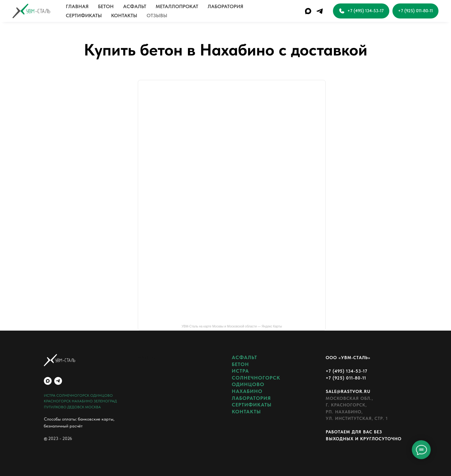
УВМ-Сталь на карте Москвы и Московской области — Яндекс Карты (232, 326)
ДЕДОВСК (76, 407)
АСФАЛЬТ (135, 6)
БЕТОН (106, 6)
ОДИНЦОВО (101, 395)
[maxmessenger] (308, 11)
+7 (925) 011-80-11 (346, 378)
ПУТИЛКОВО (55, 407)
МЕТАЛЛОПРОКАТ (177, 6)
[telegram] (320, 11)
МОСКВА (93, 407)
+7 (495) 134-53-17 (347, 371)
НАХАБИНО (82, 401)
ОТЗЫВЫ (157, 16)
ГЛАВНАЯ (77, 6)
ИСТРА (50, 395)
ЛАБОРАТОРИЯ (225, 6)
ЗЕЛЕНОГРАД (105, 401)
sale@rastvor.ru (348, 391)
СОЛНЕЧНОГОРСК (73, 395)
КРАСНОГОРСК (57, 401)
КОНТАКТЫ (124, 16)
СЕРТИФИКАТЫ (84, 16)
